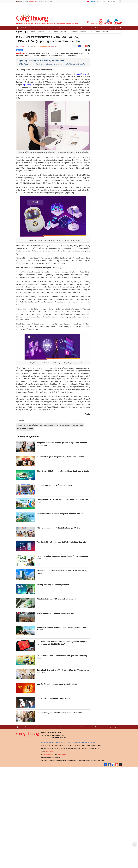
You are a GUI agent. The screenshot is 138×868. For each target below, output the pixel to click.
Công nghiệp (57, 28)
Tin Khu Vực (92, 23)
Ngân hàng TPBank (78, 425)
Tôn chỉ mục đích (90, 742)
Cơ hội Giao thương (72, 24)
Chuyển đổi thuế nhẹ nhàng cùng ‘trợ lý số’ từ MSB (57, 684)
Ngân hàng (21, 32)
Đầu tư (49, 32)
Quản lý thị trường (40, 28)
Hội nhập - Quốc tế (93, 28)
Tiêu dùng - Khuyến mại (105, 28)
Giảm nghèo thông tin (46, 24)
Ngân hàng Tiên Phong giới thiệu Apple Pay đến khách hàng (41, 61)
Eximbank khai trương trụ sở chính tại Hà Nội (54, 485)
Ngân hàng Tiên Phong (51, 425)
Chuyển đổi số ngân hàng (35, 425)
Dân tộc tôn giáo (59, 24)
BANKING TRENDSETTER (25, 429)
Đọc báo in (34, 24)
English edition (95, 2)
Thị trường (76, 28)
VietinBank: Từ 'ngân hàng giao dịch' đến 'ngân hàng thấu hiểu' (62, 542)
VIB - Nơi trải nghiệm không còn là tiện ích (53, 698)
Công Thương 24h (29, 28)
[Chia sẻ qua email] (86, 50)
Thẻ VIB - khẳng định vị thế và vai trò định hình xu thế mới (59, 713)
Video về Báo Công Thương (63, 742)
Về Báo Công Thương (47, 742)
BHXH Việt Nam (64, 32)
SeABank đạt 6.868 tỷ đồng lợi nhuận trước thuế (55, 613)
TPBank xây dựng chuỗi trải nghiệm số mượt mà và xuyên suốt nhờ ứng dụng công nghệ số (53, 64)
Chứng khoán (41, 32)
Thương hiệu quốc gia (23, 24)
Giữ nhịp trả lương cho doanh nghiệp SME (53, 585)
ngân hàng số (21, 425)
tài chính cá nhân (65, 425)
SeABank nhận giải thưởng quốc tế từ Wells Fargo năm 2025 (60, 457)
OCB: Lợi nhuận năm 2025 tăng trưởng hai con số (56, 599)
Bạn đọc (114, 28)
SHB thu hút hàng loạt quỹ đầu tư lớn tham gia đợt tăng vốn (60, 528)
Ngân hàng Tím (28, 85)
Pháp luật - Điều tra (67, 28)
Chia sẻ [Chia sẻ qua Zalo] (19, 50)
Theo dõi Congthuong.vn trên (42, 47)
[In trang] (89, 50)
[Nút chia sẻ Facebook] (31, 50)
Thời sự (21, 28)
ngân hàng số (81, 74)
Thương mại (50, 28)
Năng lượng (84, 28)
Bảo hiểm (55, 32)
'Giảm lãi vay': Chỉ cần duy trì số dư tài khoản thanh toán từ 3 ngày (63, 471)
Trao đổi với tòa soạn (78, 742)
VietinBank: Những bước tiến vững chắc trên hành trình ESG (60, 514)
